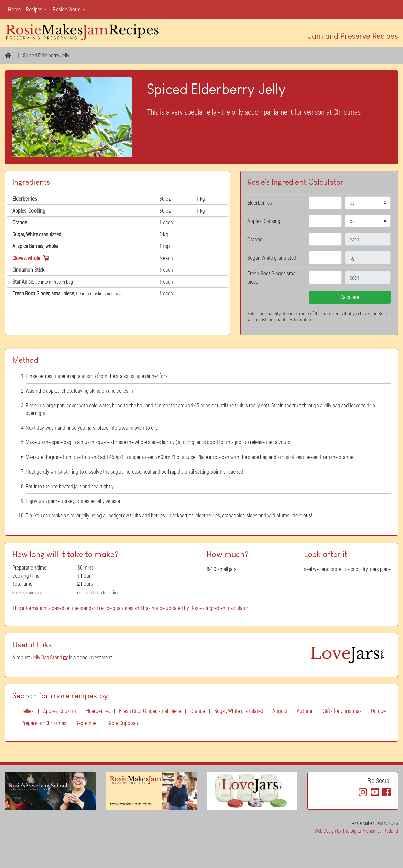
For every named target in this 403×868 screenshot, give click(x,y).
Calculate (350, 297)
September (87, 723)
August (280, 711)
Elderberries (98, 711)
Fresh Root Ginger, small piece (150, 711)
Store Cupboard (124, 723)
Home (14, 9)
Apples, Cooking (60, 711)
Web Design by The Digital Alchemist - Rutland (356, 831)
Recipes (37, 9)
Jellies (28, 711)
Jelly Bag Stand (50, 657)
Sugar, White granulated (239, 711)
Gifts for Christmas (342, 711)
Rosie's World (70, 9)
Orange (198, 711)
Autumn (305, 711)
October (379, 711)
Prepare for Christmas (44, 723)
